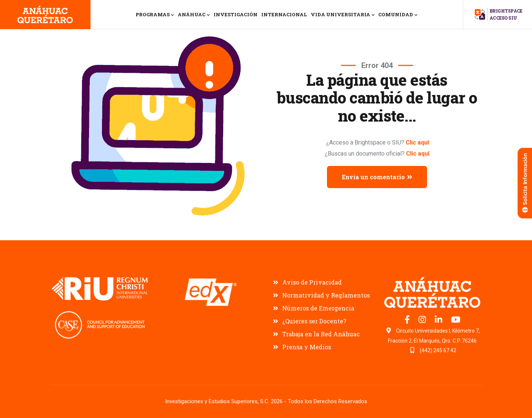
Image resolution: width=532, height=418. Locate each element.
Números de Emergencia (318, 308)
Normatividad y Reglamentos (326, 295)
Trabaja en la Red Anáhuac (321, 334)
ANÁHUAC (194, 15)
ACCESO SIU (503, 18)
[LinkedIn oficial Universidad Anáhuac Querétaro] (439, 321)
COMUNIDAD (398, 15)
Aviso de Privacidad (312, 282)
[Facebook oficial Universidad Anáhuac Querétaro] (408, 321)
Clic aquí (417, 142)
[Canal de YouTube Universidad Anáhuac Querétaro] (456, 321)
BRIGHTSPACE (506, 11)
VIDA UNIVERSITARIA (343, 15)
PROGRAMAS (155, 15)
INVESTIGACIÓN (236, 14)
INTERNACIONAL (284, 14)
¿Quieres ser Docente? (314, 321)
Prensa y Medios (307, 347)
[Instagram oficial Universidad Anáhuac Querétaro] (423, 321)
